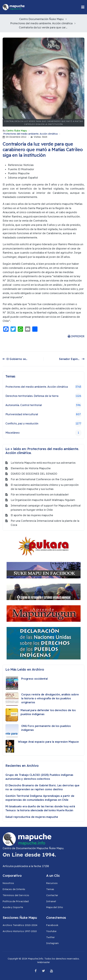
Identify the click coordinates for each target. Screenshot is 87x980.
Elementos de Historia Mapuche (31, 468)
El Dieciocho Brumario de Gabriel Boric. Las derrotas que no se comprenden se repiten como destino (42, 787)
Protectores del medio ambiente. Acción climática (30, 134)
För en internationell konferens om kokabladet (40, 495)
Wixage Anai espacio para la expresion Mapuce (48, 742)
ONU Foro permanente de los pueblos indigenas (46, 728)
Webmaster (43, 962)
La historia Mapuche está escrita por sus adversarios (43, 463)
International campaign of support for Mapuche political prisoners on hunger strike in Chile (46, 508)
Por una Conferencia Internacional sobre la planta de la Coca (45, 523)
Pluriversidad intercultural (43, 414)
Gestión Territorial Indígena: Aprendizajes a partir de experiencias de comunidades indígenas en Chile (40, 798)
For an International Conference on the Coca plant (42, 479)
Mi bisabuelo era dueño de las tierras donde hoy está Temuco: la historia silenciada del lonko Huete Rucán (40, 808)
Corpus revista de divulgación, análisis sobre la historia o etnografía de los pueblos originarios (50, 698)
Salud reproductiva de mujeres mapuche (32, 817)
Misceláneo (43, 433)
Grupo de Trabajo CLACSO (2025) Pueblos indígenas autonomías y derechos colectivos (39, 777)
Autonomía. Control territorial (43, 405)
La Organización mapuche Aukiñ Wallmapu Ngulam (43, 500)
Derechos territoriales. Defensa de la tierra (43, 396)
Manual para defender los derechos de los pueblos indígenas (48, 712)
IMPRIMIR (76, 336)
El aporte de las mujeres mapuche (32, 515)
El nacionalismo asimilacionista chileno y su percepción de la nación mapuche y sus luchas (45, 487)
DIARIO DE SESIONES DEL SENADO (34, 474)
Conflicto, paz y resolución (43, 424)
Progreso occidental (34, 679)
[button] (83, 7)
